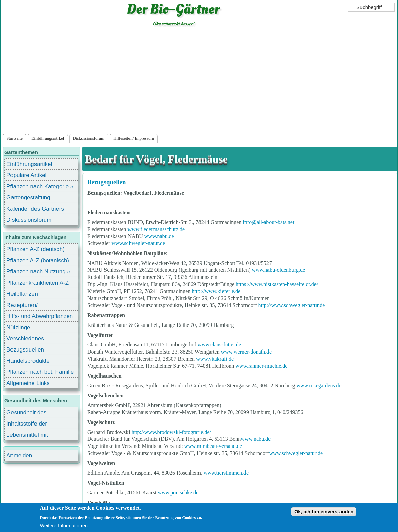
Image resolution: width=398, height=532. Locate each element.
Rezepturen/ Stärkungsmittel (26, 306)
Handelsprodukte (28, 361)
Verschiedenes (25, 338)
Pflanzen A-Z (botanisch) (38, 260)
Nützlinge (18, 327)
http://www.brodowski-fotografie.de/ (171, 432)
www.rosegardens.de (319, 385)
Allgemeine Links (28, 383)
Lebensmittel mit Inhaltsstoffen (27, 436)
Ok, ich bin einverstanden (324, 512)
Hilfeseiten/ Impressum (134, 138)
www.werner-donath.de (246, 352)
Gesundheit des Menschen (26, 414)
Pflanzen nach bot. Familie (40, 372)
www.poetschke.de (178, 493)
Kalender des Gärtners (35, 209)
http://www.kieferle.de (216, 291)
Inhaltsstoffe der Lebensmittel (27, 425)
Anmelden (19, 455)
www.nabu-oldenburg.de (278, 270)
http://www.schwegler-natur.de (292, 305)
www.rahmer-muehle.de (261, 366)
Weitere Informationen (64, 526)
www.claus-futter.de (219, 345)
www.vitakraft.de (215, 359)
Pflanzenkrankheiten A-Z (38, 283)
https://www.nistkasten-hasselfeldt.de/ (277, 284)
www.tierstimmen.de (226, 473)
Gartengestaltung (28, 198)
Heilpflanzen (22, 294)
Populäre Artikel (26, 175)
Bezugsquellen (107, 182)
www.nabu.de (159, 236)
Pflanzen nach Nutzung (36, 272)
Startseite (15, 138)
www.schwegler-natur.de (138, 243)
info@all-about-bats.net (268, 222)
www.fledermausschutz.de (156, 229)
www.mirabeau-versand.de (213, 446)
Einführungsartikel (48, 138)
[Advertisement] (199, 81)
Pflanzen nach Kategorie (38, 186)
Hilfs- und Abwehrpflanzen (40, 316)
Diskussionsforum (89, 138)
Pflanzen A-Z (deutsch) (36, 249)
